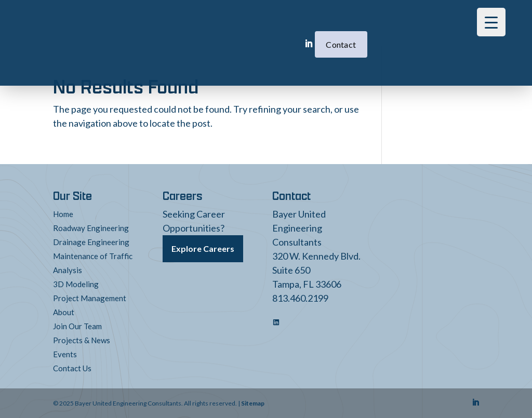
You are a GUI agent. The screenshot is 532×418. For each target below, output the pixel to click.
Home (63, 214)
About (64, 312)
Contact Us (72, 368)
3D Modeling (76, 284)
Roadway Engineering (91, 228)
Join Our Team (77, 326)
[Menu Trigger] (491, 22)
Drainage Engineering (91, 242)
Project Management (90, 298)
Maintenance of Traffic (93, 256)
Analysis (68, 270)
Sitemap (253, 403)
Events (65, 354)
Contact (292, 29)
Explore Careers (203, 248)
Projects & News (82, 340)
